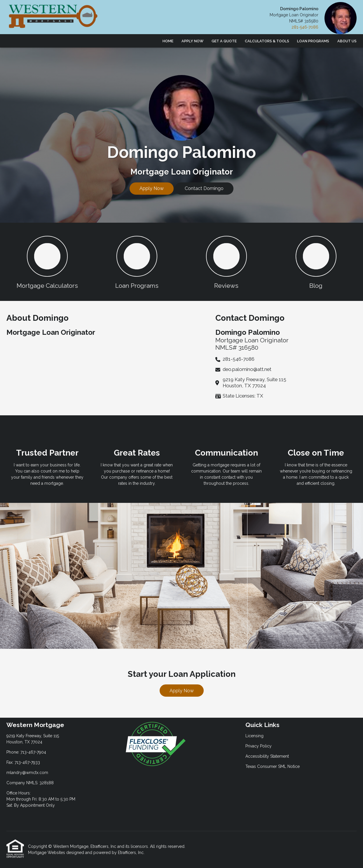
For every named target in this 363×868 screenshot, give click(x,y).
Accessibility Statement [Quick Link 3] (267, 756)
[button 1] (47, 262)
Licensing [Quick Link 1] (254, 736)
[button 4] (316, 262)
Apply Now (192, 41)
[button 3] (226, 262)
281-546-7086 (305, 27)
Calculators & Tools (267, 41)
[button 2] (137, 262)
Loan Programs (313, 41)
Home (168, 41)
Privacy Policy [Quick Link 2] (259, 746)
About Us (347, 41)
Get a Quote (224, 41)
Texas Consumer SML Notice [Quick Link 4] (273, 766)
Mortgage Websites (47, 853)
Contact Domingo (204, 188)
